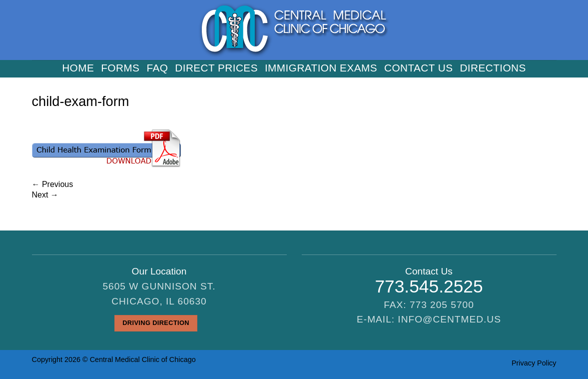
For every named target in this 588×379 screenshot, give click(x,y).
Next (45, 195)
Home (78, 68)
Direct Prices (216, 68)
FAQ (157, 68)
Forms (120, 68)
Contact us (418, 68)
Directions (493, 68)
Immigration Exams (321, 68)
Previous (53, 184)
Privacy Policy (534, 363)
